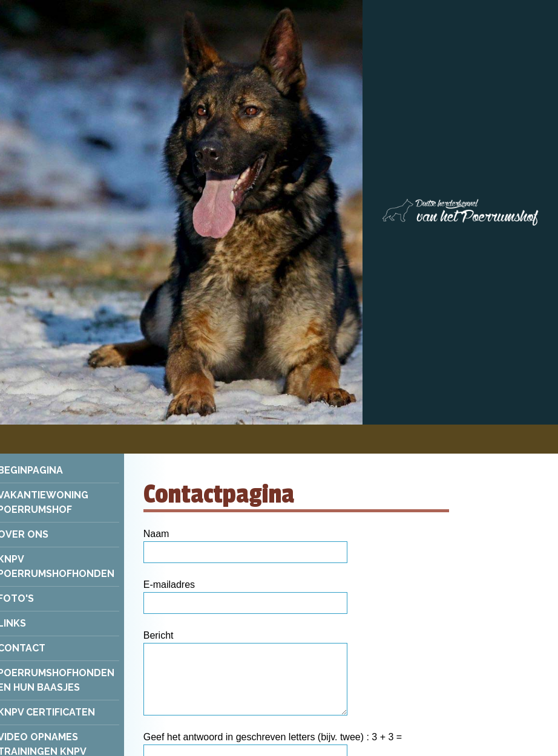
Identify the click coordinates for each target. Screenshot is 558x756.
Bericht (159, 635)
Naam (156, 534)
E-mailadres (169, 585)
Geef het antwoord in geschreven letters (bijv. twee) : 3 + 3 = (273, 737)
